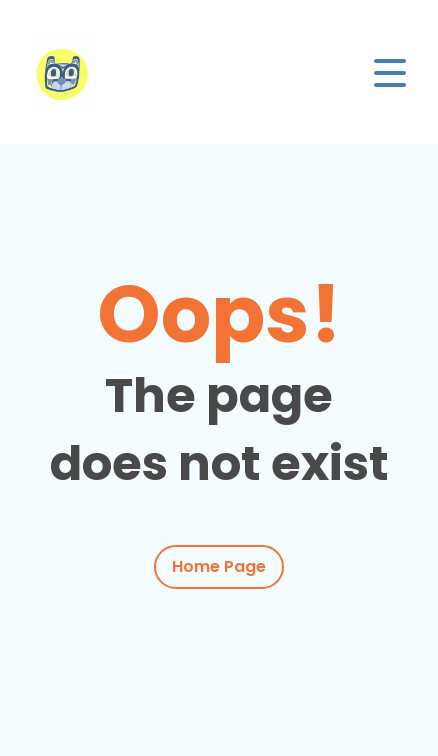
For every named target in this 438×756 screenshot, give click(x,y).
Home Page (219, 566)
